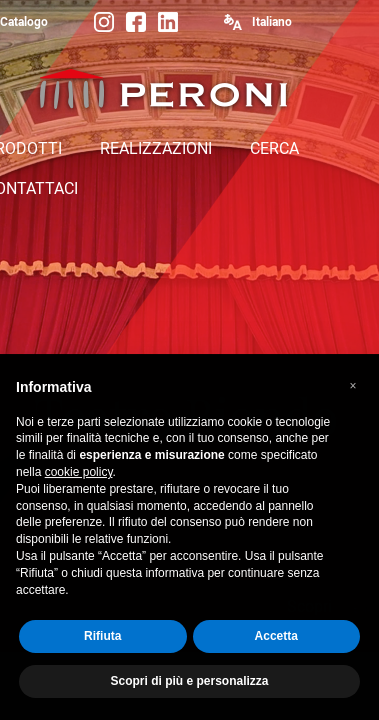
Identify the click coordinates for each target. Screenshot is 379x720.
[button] (353, 394)
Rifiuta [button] (102, 644)
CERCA (274, 148)
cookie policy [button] (79, 480)
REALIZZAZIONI (156, 148)
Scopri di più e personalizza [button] (189, 689)
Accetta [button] (276, 644)
